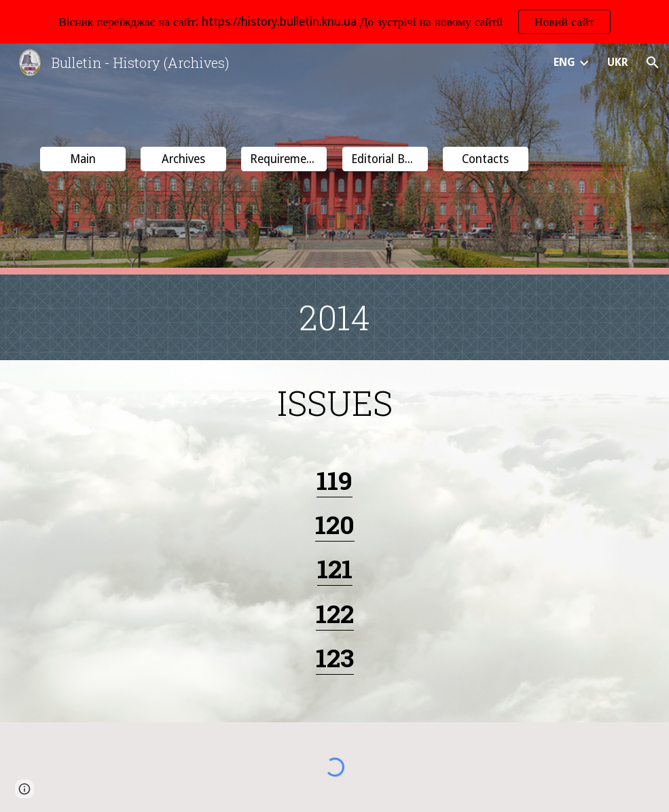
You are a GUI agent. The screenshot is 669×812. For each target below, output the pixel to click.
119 (334, 480)
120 (335, 524)
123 (335, 657)
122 (335, 613)
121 (335, 568)
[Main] (83, 159)
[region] (334, 22)
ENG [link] (564, 62)
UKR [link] (618, 62)
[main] (334, 317)
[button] (653, 63)
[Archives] (183, 159)
